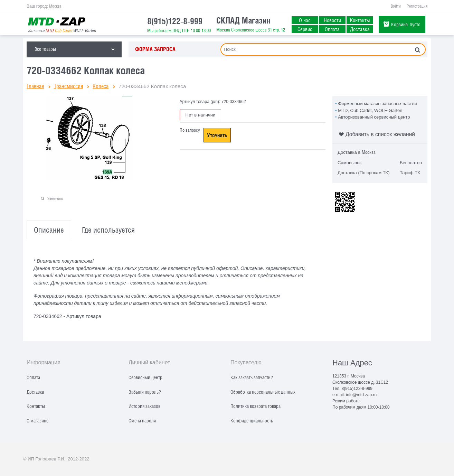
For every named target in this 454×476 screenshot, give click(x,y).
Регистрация (417, 6)
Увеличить (55, 198)
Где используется (108, 230)
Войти (396, 6)
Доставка (360, 29)
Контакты (360, 20)
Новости (332, 20)
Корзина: (406, 24)
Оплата (332, 29)
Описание (49, 230)
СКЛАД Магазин (243, 20)
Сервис (305, 29)
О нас (305, 20)
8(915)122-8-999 (175, 21)
